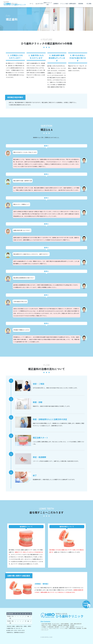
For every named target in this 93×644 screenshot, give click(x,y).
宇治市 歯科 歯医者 (46, 624)
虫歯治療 (60, 625)
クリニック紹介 (64, 4)
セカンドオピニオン (54, 628)
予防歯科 (72, 625)
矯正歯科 (57, 627)
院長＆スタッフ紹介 (48, 4)
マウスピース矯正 (65, 627)
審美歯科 (72, 627)
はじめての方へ (56, 624)
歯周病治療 (66, 625)
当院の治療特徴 (65, 624)
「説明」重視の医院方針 (76, 624)
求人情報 (84, 628)
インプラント (45, 628)
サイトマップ (45, 630)
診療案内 (55, 625)
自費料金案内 (72, 4)
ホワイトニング (79, 627)
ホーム (31, 4)
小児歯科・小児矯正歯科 (48, 627)
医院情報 (81, 4)
